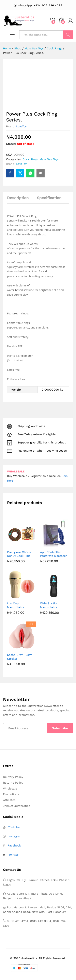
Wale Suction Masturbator (49, 605)
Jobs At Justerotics (17, 806)
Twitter (14, 855)
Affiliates (9, 800)
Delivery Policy (13, 777)
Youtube (14, 827)
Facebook (14, 845)
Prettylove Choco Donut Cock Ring (19, 554)
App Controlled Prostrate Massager (54, 554)
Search (68, 35)
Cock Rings (30, 159)
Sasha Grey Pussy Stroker (19, 657)
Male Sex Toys (49, 159)
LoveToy (21, 126)
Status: (11, 144)
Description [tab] (18, 198)
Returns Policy (13, 783)
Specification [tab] (49, 198)
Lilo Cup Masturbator (16, 605)
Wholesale (10, 788)
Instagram (15, 836)
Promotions (11, 794)
